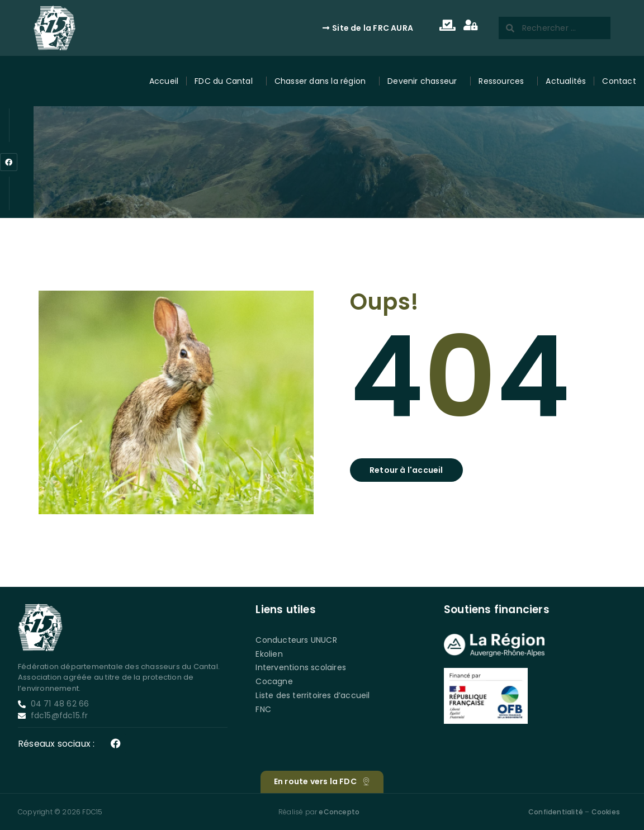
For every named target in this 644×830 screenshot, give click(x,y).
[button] (406, 470)
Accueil (164, 81)
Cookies (606, 812)
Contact (619, 81)
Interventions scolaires (301, 667)
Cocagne (274, 681)
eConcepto (339, 812)
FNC (263, 709)
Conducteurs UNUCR (296, 640)
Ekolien (269, 654)
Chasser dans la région (323, 81)
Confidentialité (556, 812)
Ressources (504, 81)
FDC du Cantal (226, 81)
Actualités (566, 81)
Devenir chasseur (425, 81)
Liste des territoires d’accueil (312, 695)
